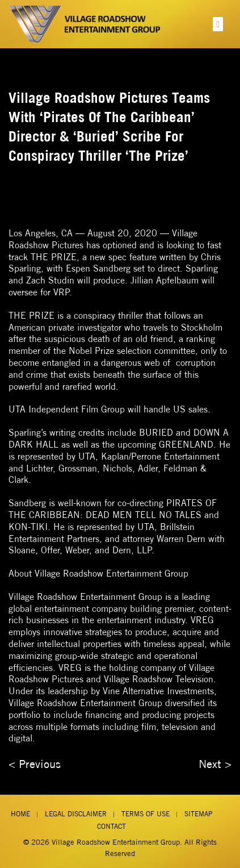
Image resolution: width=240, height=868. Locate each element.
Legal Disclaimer (76, 814)
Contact (111, 826)
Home (20, 814)
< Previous (35, 764)
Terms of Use (146, 814)
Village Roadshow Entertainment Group (116, 842)
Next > (215, 764)
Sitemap (198, 814)
